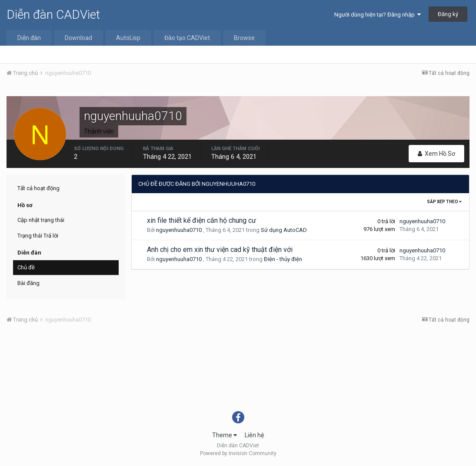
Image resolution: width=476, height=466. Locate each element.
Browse (244, 38)
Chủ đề (26, 267)
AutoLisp (128, 38)
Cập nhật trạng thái (41, 220)
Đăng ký (448, 14)
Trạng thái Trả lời (38, 236)
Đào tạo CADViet (187, 38)
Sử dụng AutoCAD (284, 230)
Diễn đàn (29, 38)
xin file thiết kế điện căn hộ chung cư (201, 220)
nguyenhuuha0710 (179, 230)
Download (78, 38)
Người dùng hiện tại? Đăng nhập (378, 15)
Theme (225, 435)
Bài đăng (28, 283)
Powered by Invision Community (238, 453)
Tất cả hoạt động (38, 188)
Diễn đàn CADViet (53, 15)
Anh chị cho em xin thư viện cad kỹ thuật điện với (220, 250)
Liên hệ (254, 435)
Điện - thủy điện (283, 259)
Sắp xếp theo (444, 202)
